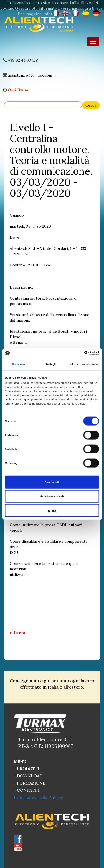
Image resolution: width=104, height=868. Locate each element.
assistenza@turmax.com (30, 75)
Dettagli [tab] (51, 364)
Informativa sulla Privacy (38, 797)
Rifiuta (52, 510)
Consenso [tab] (18, 364)
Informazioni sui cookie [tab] (84, 364)
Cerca (91, 105)
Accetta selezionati (52, 496)
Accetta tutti (52, 482)
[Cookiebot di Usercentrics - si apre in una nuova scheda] (75, 353)
